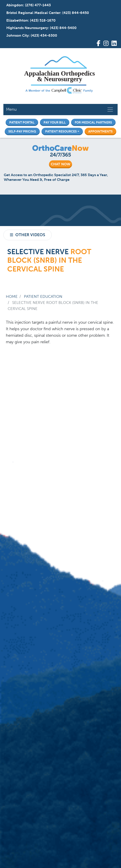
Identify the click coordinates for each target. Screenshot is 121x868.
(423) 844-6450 (76, 13)
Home (12, 296)
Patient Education (43, 296)
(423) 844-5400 (63, 28)
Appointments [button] (100, 131)
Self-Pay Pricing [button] (22, 131)
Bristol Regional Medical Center (33, 13)
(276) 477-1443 (38, 5)
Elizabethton (17, 20)
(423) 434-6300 (44, 35)
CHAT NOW (60, 164)
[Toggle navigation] (110, 110)
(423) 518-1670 (43, 20)
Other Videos (30, 235)
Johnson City (17, 35)
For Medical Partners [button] (93, 122)
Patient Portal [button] (22, 122)
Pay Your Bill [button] (55, 122)
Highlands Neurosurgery (27, 28)
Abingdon (15, 5)
